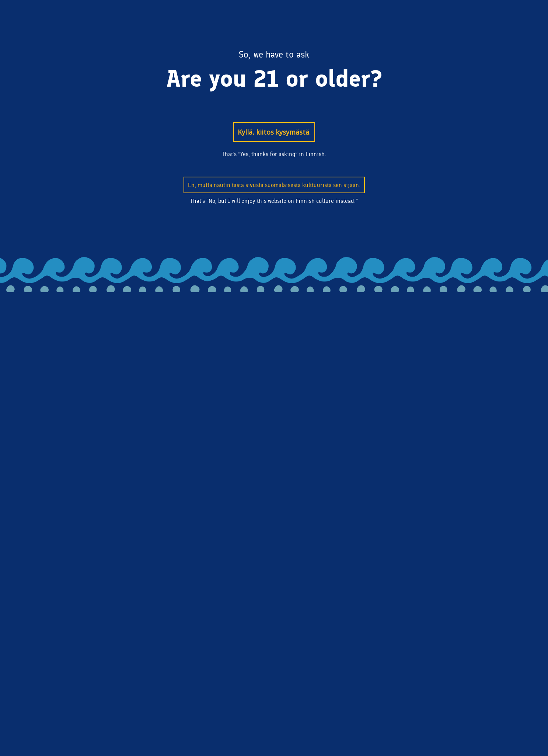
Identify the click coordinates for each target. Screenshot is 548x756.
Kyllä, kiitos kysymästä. (274, 132)
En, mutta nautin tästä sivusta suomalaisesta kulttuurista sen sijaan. (274, 185)
